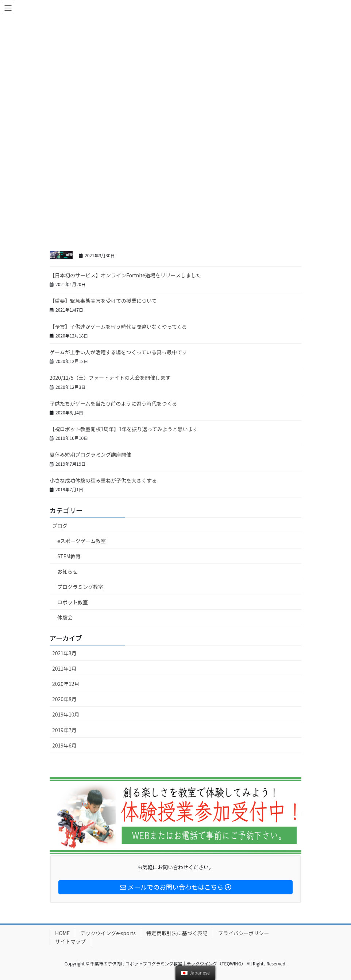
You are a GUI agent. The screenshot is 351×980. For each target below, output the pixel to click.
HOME (62, 933)
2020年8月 (64, 699)
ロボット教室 (73, 602)
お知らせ (67, 571)
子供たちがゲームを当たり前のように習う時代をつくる (113, 403)
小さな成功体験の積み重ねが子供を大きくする (103, 480)
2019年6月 (64, 745)
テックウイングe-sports (108, 933)
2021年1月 (64, 668)
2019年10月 (66, 714)
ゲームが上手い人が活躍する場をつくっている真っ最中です (118, 352)
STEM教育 (69, 556)
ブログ (60, 526)
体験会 (65, 617)
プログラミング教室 (80, 587)
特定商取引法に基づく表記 (177, 933)
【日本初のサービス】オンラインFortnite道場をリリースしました (125, 275)
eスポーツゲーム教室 (82, 541)
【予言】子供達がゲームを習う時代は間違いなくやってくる (118, 327)
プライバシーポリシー (244, 933)
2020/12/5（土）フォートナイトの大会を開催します (110, 378)
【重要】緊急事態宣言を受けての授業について (103, 301)
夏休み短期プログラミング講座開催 (90, 454)
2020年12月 (66, 684)
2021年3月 (64, 653)
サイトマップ (70, 941)
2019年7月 (64, 730)
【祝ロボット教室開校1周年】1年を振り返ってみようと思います (124, 429)
